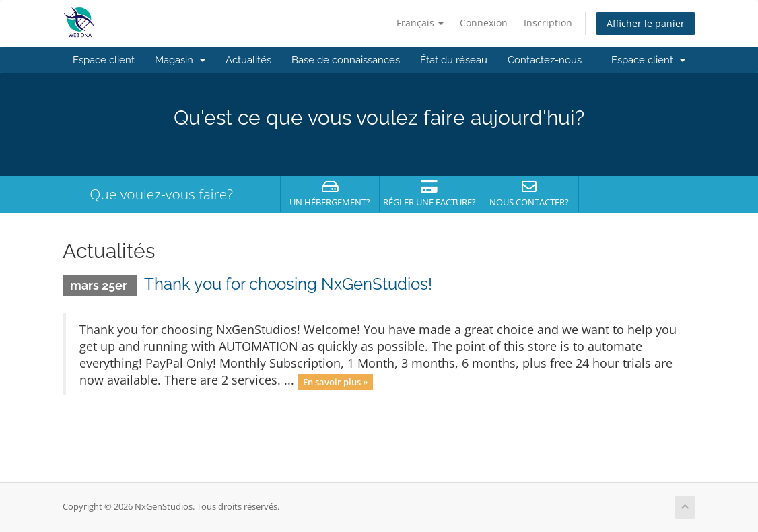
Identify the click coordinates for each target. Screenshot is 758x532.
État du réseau (454, 60)
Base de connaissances (346, 60)
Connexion (484, 23)
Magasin (180, 60)
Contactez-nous (545, 60)
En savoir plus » (335, 381)
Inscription (548, 23)
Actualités (248, 60)
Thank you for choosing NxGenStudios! (288, 284)
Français (420, 23)
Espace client (104, 60)
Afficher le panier (646, 23)
